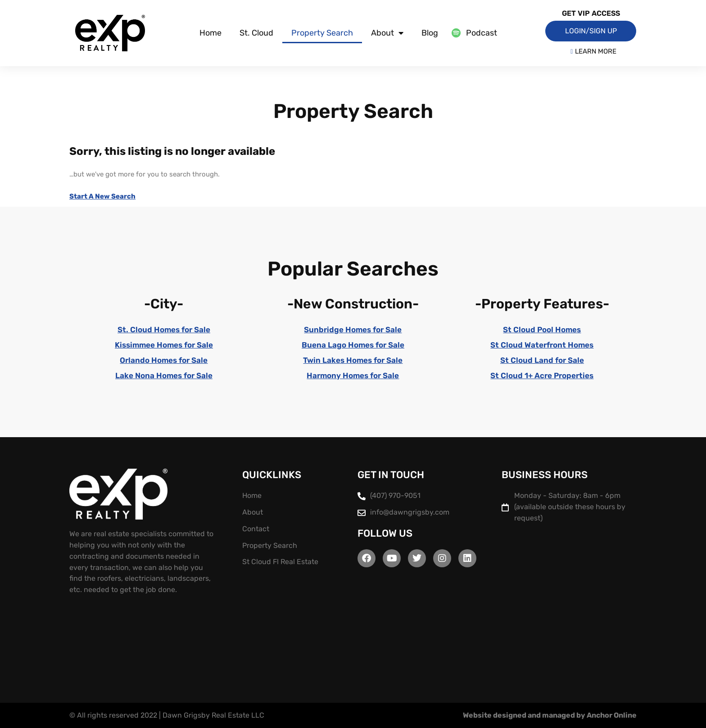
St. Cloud (256, 33)
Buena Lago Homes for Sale (353, 345)
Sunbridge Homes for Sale (353, 330)
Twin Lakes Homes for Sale (353, 360)
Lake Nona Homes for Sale (164, 375)
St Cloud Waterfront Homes (542, 345)
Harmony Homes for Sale (353, 375)
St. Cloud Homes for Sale (164, 330)
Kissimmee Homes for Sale (164, 345)
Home (210, 33)
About (387, 33)
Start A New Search (102, 196)
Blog (430, 33)
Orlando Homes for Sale (164, 360)
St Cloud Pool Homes (542, 330)
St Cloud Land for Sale (542, 360)
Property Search (322, 33)
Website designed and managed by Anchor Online (550, 715)
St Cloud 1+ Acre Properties (542, 375)
